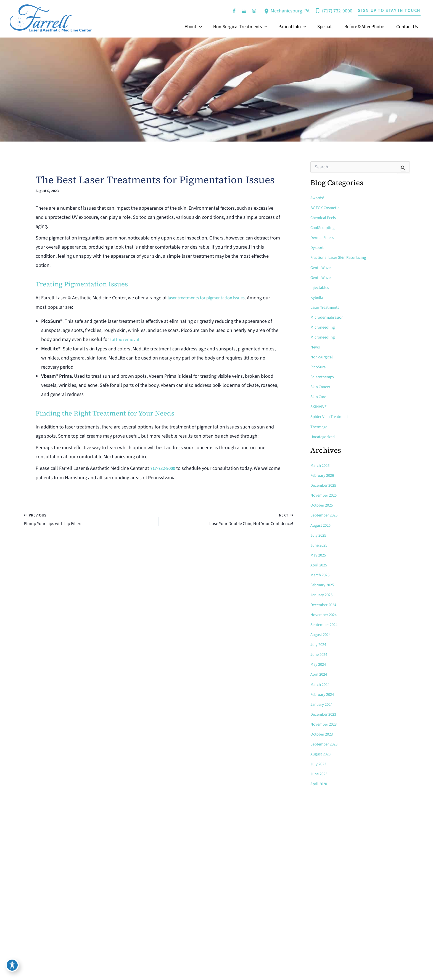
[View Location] (267, 11)
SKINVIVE (319, 406)
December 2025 (325, 485)
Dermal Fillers (323, 238)
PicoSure (319, 367)
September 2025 (326, 515)
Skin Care (319, 396)
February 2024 (324, 694)
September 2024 (326, 624)
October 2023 (323, 733)
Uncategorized (324, 436)
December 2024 (325, 604)
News (315, 347)
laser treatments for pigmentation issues (210, 298)
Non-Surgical (323, 357)
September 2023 (326, 743)
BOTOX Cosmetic (326, 208)
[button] (389, 11)
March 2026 (321, 465)
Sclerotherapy (324, 377)
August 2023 (322, 753)
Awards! (318, 198)
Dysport (318, 247)
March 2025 (321, 574)
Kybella (317, 297)
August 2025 (322, 525)
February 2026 (324, 475)
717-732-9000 (164, 468)
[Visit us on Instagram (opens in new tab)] (254, 11)
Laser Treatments (327, 307)
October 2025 (323, 505)
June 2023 (320, 773)
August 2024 (322, 634)
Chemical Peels (324, 218)
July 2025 (319, 535)
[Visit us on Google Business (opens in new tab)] (244, 11)
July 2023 (319, 763)
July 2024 (319, 644)
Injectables (320, 287)
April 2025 (320, 564)
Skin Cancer (321, 387)
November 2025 (325, 495)
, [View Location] (290, 11)
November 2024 (325, 614)
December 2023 (325, 713)
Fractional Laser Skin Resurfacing (341, 257)
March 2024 (321, 684)
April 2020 (320, 783)
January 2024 (323, 704)
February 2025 (324, 584)
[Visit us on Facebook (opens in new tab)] (234, 11)
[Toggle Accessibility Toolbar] (12, 968)
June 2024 (320, 654)
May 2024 (319, 664)
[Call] (334, 11)
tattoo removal (126, 339)
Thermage (320, 426)
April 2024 (320, 674)
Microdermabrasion (329, 317)
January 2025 (323, 594)
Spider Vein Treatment (331, 416)
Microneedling (324, 327)
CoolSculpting (324, 228)
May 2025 (319, 555)
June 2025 (320, 545)
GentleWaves (322, 267)
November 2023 (325, 723)
